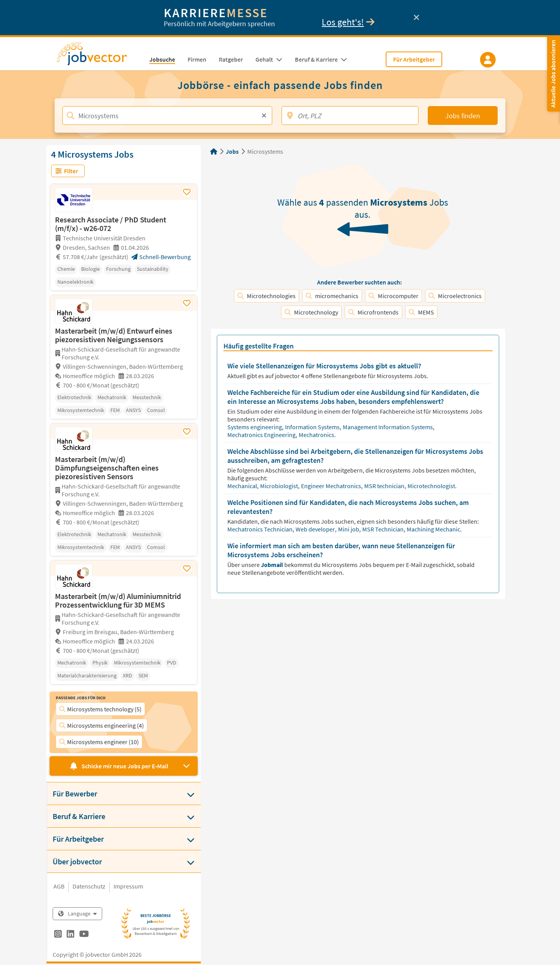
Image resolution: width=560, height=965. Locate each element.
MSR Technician (384, 529)
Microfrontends (373, 312)
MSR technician (385, 486)
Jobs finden (463, 116)
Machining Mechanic (434, 529)
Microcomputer (393, 296)
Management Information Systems (388, 427)
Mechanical (243, 486)
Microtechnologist (432, 486)
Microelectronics (455, 296)
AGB (59, 886)
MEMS (421, 312)
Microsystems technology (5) (100, 709)
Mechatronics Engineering (262, 435)
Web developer (316, 529)
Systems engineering (255, 427)
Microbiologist (280, 486)
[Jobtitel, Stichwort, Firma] (167, 116)
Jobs (232, 151)
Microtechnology (311, 312)
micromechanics (332, 296)
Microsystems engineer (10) (99, 742)
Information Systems (313, 427)
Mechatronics (317, 435)
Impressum (128, 886)
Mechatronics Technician (261, 529)
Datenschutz (89, 886)
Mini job (349, 529)
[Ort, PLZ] (350, 116)
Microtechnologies (267, 296)
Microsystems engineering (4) (102, 725)
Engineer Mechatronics (332, 486)
